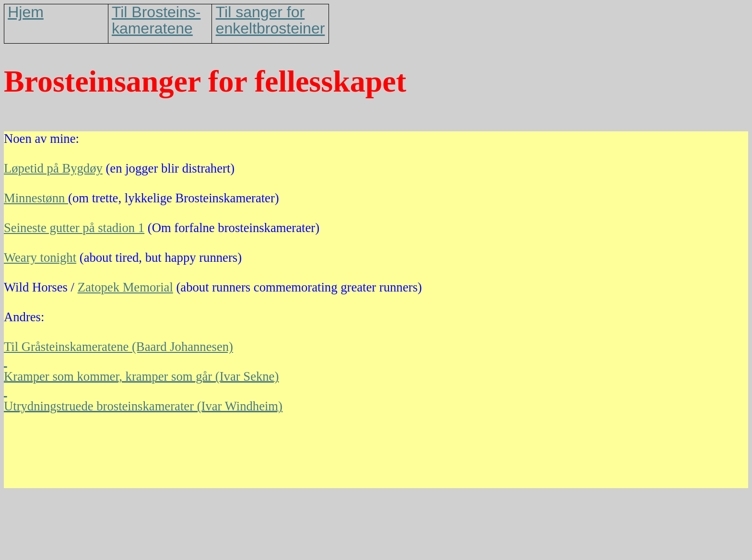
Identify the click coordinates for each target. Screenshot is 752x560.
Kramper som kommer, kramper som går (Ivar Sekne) (141, 376)
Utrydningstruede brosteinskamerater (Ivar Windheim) (143, 406)
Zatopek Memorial (125, 287)
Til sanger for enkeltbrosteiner (270, 20)
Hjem (26, 12)
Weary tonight (40, 257)
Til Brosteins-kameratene (156, 20)
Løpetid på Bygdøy (53, 168)
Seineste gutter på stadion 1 (74, 228)
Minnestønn (36, 198)
